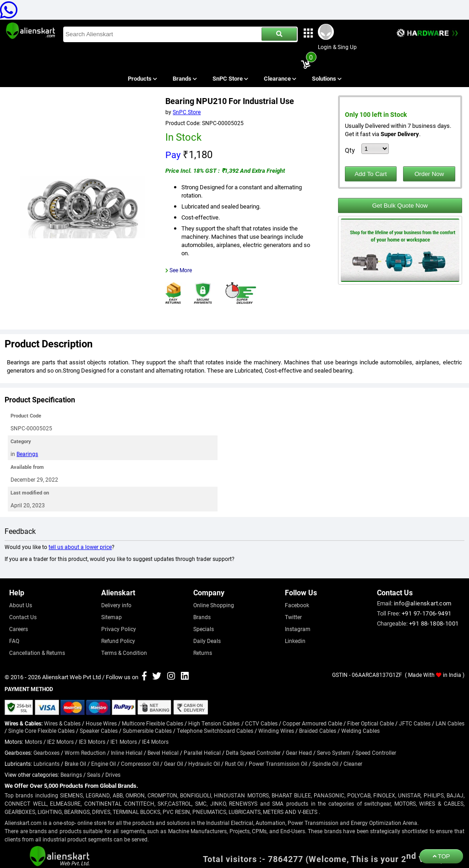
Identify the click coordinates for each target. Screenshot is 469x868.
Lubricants (46, 764)
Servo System (334, 753)
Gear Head (299, 753)
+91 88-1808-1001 (434, 623)
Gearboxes (46, 753)
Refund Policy (118, 641)
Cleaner (353, 764)
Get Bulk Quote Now (400, 206)
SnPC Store (230, 78)
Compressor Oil (140, 764)
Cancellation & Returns (37, 653)
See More (181, 270)
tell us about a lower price (80, 547)
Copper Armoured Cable (312, 723)
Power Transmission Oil (278, 764)
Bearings (27, 454)
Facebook (297, 605)
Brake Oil (75, 764)
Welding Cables (360, 731)
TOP (442, 856)
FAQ (14, 641)
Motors (33, 742)
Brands (184, 78)
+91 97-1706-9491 (426, 613)
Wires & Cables (62, 723)
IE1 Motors (124, 742)
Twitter (293, 617)
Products (142, 78)
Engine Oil (104, 764)
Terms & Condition (124, 653)
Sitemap (112, 617)
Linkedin (295, 641)
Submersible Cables (147, 731)
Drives (113, 775)
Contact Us (23, 617)
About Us (21, 605)
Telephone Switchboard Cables (215, 731)
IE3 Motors (92, 742)
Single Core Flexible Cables (41, 731)
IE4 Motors (155, 742)
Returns (203, 653)
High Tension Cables (214, 723)
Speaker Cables (99, 731)
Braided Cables (318, 731)
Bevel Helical (163, 753)
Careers (19, 629)
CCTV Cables (261, 723)
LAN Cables (450, 723)
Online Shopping (214, 605)
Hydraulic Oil (204, 764)
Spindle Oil (325, 764)
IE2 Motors (60, 742)
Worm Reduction (85, 753)
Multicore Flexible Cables (153, 723)
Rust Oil (234, 764)
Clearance (280, 78)
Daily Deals (207, 641)
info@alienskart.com (423, 603)
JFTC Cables (415, 723)
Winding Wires (276, 731)
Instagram (298, 629)
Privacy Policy (119, 629)
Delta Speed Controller (253, 753)
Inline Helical (127, 753)
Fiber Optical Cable (371, 723)
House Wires (101, 723)
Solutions (326, 78)
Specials (204, 629)
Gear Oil (174, 764)
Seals (94, 775)
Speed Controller (376, 753)
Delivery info (116, 605)
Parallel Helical (202, 753)
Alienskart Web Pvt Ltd (71, 677)
